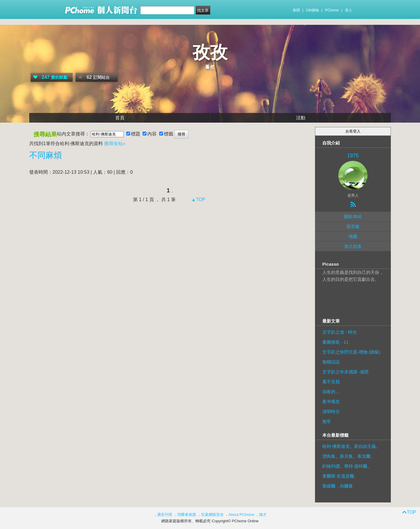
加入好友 (353, 246)
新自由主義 (365, 446)
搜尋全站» (115, 143)
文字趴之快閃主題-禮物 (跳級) (351, 352)
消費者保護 (187, 515)
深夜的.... (331, 392)
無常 (327, 421)
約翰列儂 (331, 466)
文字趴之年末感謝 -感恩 (345, 372)
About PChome (242, 515)
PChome (332, 10)
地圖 (353, 236)
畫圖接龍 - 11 (335, 342)
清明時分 (331, 411)
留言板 (353, 226)
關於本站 (353, 216)
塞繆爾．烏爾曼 (338, 486)
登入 (349, 10)
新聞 (296, 10)
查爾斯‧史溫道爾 (338, 476)
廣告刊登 (165, 515)
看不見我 (331, 382)
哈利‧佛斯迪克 (336, 446)
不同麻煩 (45, 155)
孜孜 (210, 52)
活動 (301, 118)
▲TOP (198, 200)
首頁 (120, 118)
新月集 (346, 456)
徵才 (263, 515)
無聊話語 (331, 362)
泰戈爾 (364, 456)
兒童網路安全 (212, 515)
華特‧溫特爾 (356, 466)
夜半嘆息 (331, 402)
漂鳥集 (329, 456)
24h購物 (312, 10)
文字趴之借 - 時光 (339, 332)
